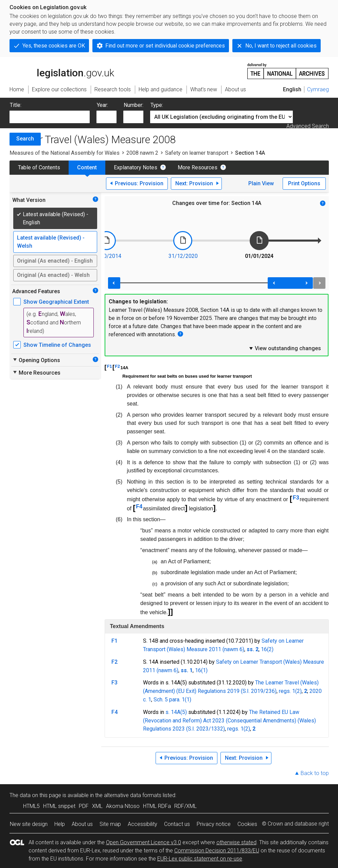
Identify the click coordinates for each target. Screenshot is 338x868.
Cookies (247, 824)
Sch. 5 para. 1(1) (172, 700)
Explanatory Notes (136, 167)
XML (97, 806)
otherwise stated (236, 842)
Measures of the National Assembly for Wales (65, 153)
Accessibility (143, 824)
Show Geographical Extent (56, 302)
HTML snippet (59, 806)
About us (82, 824)
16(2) (267, 649)
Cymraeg (318, 89)
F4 (139, 506)
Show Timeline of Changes (57, 345)
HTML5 (31, 806)
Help (60, 824)
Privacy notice (214, 824)
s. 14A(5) (176, 712)
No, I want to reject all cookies (281, 46)
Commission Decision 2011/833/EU (217, 851)
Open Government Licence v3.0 (144, 842)
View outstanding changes (285, 348)
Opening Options (36, 360)
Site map (110, 824)
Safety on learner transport (197, 153)
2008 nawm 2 (142, 153)
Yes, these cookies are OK (54, 46)
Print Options (304, 183)
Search (25, 139)
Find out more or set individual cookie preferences (165, 46)
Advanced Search (308, 126)
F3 (296, 498)
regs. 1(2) (290, 691)
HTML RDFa (157, 806)
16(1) (201, 670)
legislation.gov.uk (62, 71)
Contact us (177, 824)
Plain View (261, 183)
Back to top (315, 773)
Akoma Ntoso (123, 806)
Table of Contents (39, 167)
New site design (29, 824)
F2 (117, 366)
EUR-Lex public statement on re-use (200, 859)
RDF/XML (185, 806)
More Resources (198, 167)
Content (87, 167)
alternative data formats (133, 795)
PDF (84, 806)
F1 (110, 366)
